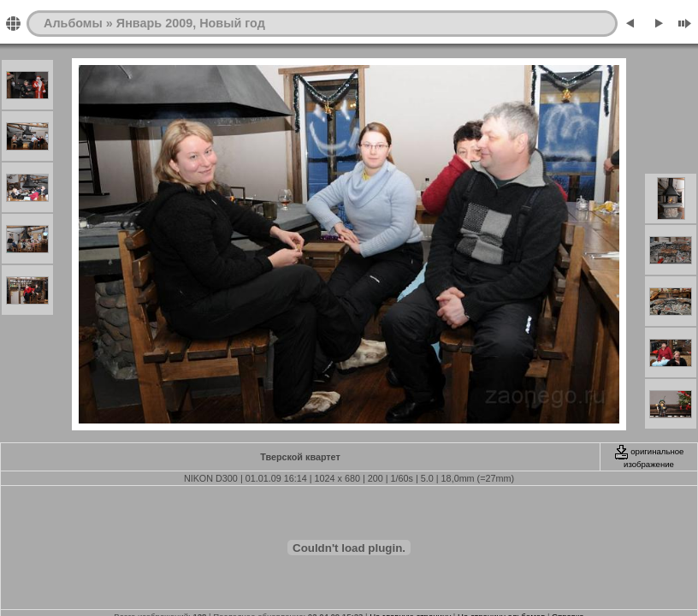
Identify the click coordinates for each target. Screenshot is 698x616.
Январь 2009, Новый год (191, 23)
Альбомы (73, 23)
